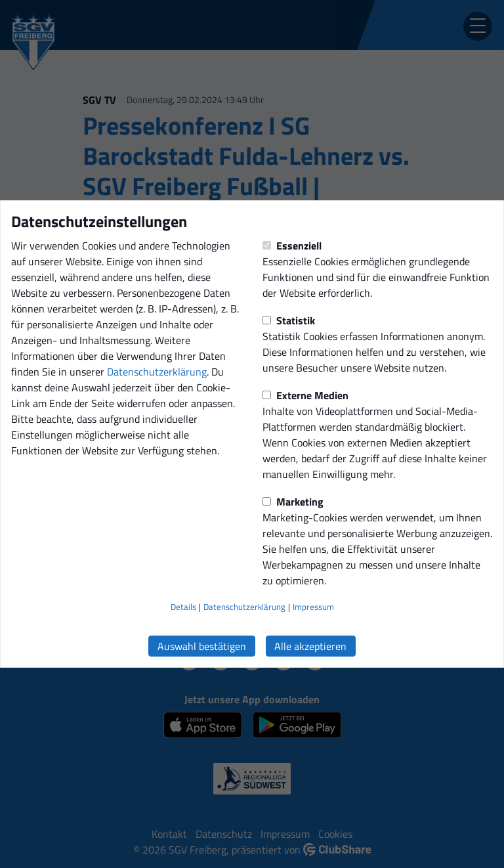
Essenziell (292, 246)
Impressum (313, 607)
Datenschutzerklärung (157, 372)
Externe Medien (305, 395)
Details (183, 607)
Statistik (289, 320)
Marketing (293, 502)
